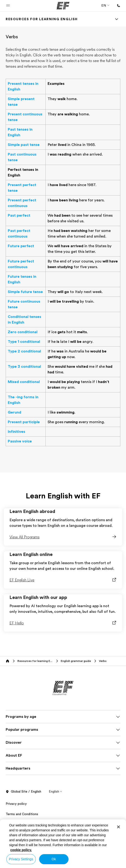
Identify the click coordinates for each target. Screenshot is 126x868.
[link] (42, 19)
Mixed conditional (24, 382)
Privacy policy (16, 804)
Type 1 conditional (24, 342)
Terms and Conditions (22, 814)
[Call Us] (118, 6)
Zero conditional (23, 332)
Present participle (24, 422)
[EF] (63, 6)
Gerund (14, 412)
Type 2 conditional (24, 351)
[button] (8, 6)
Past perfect (19, 215)
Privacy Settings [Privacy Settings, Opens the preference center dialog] (21, 859)
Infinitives (16, 432)
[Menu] (117, 19)
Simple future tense (25, 292)
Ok (54, 859)
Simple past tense (24, 145)
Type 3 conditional (24, 367)
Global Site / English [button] (23, 792)
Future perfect (21, 246)
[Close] (118, 827)
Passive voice (20, 441)
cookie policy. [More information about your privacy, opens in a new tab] (21, 850)
